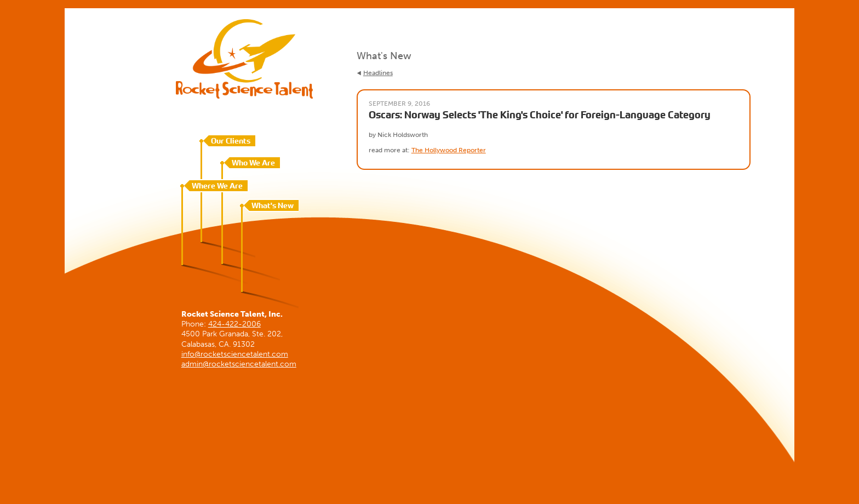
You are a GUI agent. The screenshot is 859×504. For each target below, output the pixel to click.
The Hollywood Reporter (449, 150)
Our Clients (231, 141)
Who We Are (253, 163)
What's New (273, 205)
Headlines (378, 73)
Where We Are (217, 186)
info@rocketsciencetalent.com (235, 354)
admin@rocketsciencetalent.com (239, 364)
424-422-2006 (234, 324)
